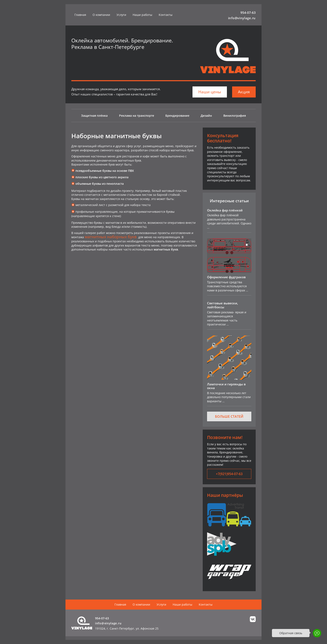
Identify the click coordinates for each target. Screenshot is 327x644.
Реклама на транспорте (137, 116)
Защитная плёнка (94, 116)
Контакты (166, 15)
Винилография (235, 116)
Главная (80, 15)
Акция (244, 92)
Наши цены (210, 92)
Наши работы (142, 15)
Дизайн (206, 116)
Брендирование (177, 116)
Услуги (121, 15)
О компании (101, 15)
